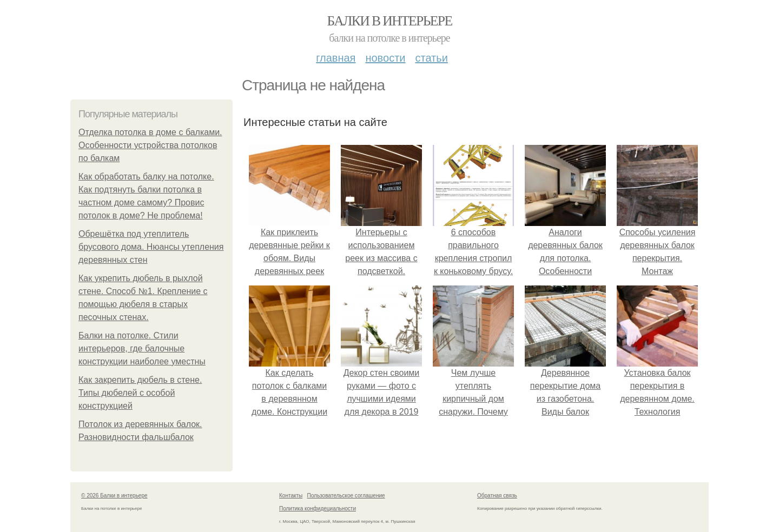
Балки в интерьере (389, 21)
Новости (385, 58)
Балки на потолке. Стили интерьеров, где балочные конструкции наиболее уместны (142, 348)
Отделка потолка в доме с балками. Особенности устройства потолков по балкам (150, 145)
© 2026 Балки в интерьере (114, 496)
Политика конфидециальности (318, 508)
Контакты (291, 496)
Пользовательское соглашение (346, 496)
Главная (336, 58)
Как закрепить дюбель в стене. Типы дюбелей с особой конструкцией (140, 393)
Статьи (431, 58)
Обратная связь (497, 496)
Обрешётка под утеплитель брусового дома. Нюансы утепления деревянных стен (151, 247)
